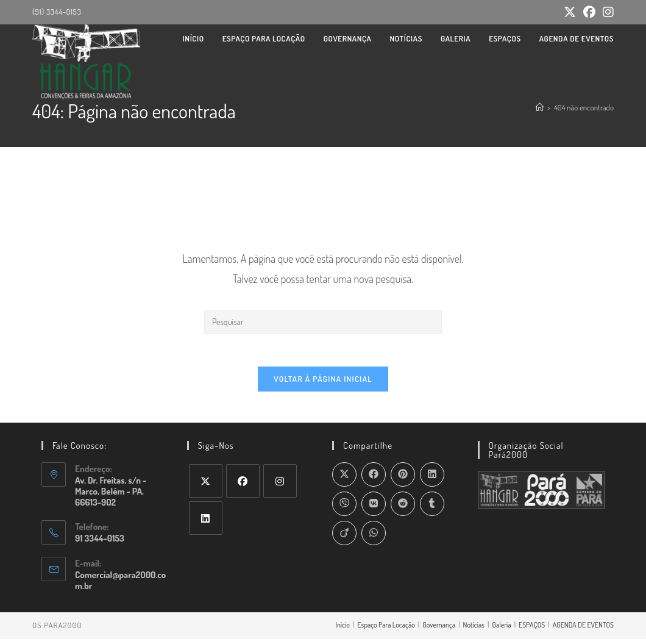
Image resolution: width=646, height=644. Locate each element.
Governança (439, 630)
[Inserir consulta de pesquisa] (323, 322)
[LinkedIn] (206, 523)
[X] (206, 486)
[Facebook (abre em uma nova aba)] (589, 13)
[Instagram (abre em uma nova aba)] (606, 13)
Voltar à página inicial (323, 384)
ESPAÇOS (532, 630)
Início (343, 630)
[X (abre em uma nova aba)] (570, 13)
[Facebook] (243, 486)
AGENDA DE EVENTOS (583, 630)
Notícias (474, 630)
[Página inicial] (540, 107)
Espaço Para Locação (386, 630)
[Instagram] (280, 486)
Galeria (501, 630)
